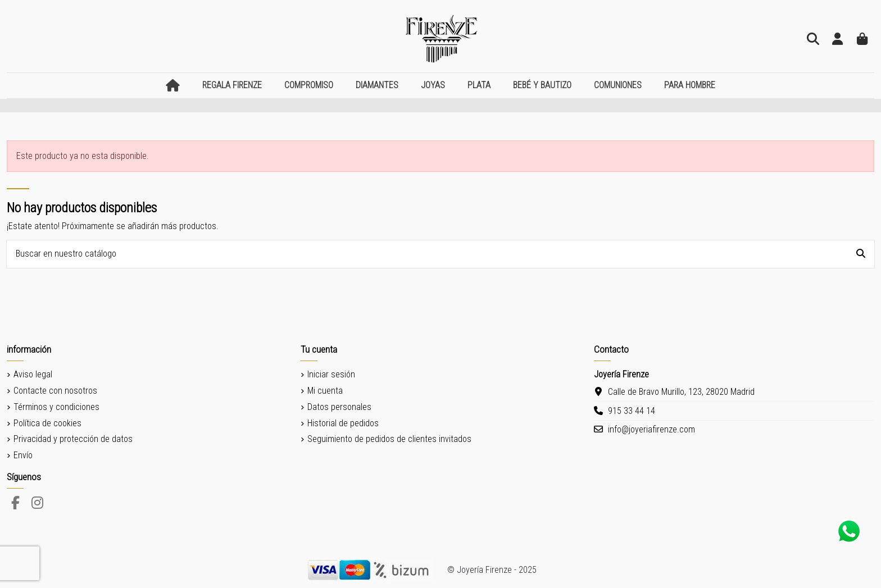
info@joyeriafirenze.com (651, 429)
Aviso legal (33, 374)
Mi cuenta (325, 391)
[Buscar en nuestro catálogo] (861, 254)
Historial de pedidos (343, 423)
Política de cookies (47, 423)
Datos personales (339, 407)
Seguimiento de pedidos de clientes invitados (389, 439)
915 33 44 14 (632, 411)
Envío (23, 455)
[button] (232, 86)
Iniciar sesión (331, 374)
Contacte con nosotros (55, 391)
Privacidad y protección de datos (73, 439)
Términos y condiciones (56, 407)
